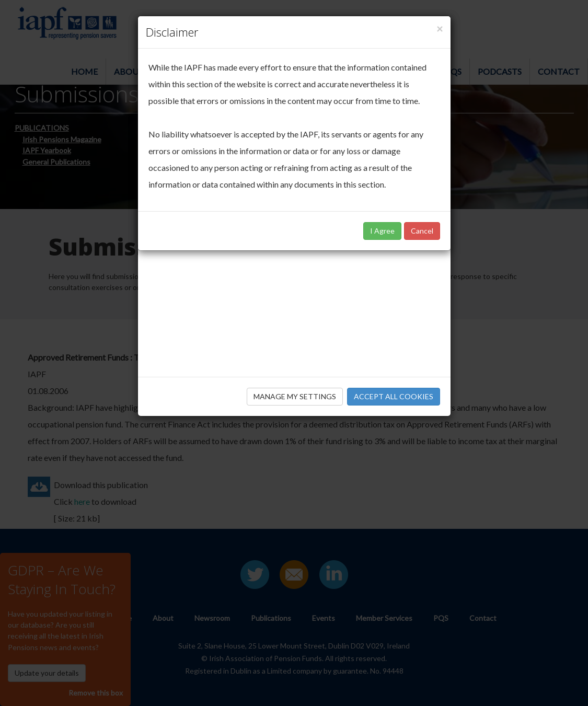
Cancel (422, 231)
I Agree (382, 231)
